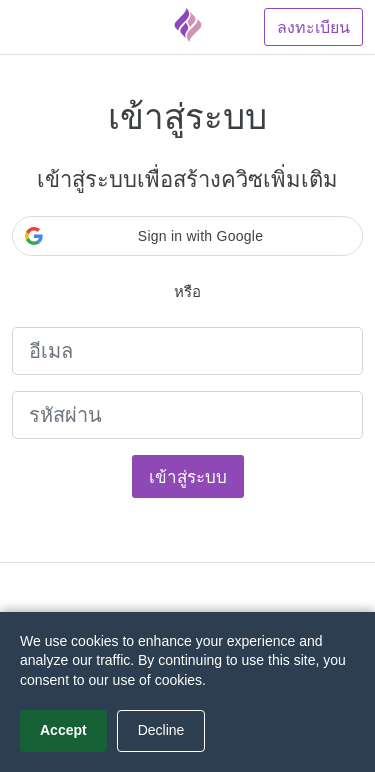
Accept (63, 730)
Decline (161, 730)
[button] (187, 236)
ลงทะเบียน (313, 27)
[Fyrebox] (188, 25)
